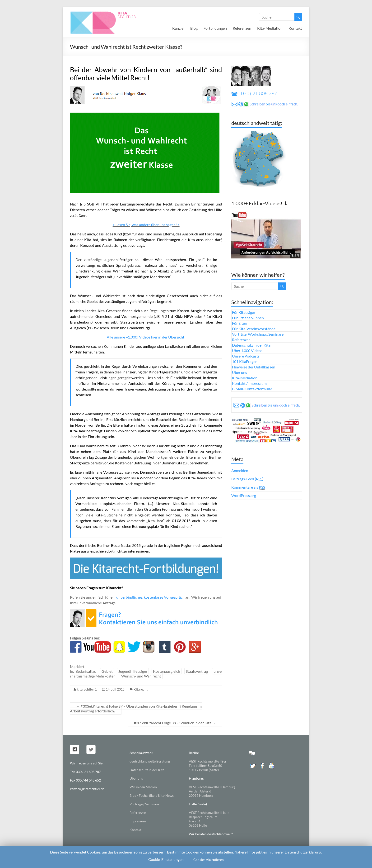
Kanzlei (178, 28)
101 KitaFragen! (245, 361)
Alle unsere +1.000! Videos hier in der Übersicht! (146, 337)
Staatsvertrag (197, 671)
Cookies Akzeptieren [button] (209, 860)
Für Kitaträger (244, 312)
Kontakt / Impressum (249, 383)
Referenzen (242, 28)
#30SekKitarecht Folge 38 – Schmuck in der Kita (175, 723)
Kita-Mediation (270, 28)
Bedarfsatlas (86, 671)
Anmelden (240, 470)
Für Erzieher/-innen (248, 318)
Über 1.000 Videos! (248, 351)
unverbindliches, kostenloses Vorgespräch (150, 597)
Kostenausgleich (167, 671)
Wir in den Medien (143, 787)
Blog (194, 28)
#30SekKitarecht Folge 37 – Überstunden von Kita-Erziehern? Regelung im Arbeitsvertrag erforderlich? (136, 708)
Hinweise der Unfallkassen (254, 367)
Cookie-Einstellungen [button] (166, 859)
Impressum (138, 821)
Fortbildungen (215, 28)
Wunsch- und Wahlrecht (141, 676)
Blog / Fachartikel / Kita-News (152, 795)
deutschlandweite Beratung (150, 761)
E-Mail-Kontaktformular (252, 389)
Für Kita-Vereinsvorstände (254, 329)
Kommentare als (248, 487)
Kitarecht (141, 689)
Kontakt (295, 28)
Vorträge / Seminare (144, 804)
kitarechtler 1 (87, 689)
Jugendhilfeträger (133, 671)
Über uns (239, 372)
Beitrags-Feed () (247, 479)
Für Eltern (240, 323)
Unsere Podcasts (246, 356)
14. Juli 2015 (115, 689)
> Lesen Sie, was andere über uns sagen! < (146, 225)
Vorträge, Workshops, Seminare (258, 334)
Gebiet (107, 671)
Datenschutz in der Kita (251, 345)
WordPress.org (244, 495)
